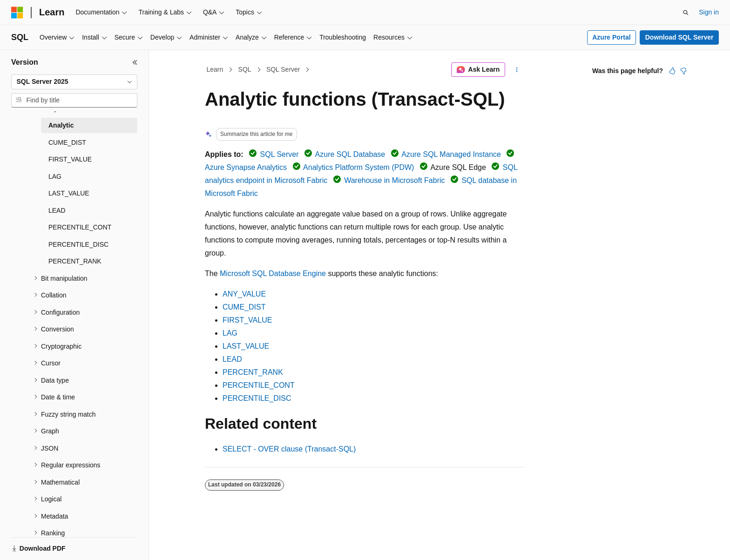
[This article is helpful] (672, 71)
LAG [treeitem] (55, 176)
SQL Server (283, 69)
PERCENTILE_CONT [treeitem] (80, 227)
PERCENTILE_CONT (259, 385)
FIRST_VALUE (247, 320)
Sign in (709, 12)
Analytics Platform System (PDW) (358, 167)
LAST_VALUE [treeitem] (69, 193)
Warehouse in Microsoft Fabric (394, 180)
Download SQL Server (679, 37)
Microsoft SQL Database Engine (273, 273)
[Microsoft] (17, 13)
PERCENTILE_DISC (257, 398)
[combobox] (74, 82)
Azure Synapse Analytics (246, 167)
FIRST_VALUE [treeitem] (70, 159)
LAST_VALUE (246, 346)
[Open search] (686, 13)
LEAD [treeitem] (57, 210)
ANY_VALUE (244, 294)
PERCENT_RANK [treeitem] (75, 261)
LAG (230, 333)
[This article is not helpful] (683, 71)
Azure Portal (611, 37)
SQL (245, 69)
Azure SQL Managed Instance (451, 154)
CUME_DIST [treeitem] (67, 142)
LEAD (232, 359)
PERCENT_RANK (253, 372)
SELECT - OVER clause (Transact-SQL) (289, 449)
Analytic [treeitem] (61, 125)
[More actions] (517, 70)
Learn (215, 69)
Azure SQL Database (350, 154)
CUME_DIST (244, 307)
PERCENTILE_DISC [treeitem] (78, 244)
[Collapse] (135, 62)
